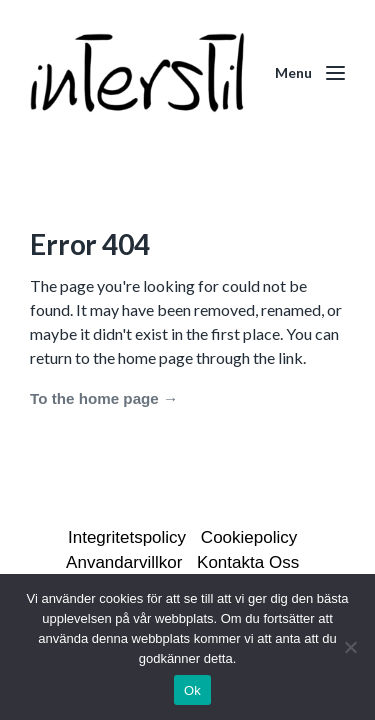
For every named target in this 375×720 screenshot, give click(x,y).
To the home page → (104, 398)
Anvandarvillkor (124, 562)
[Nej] (350, 647)
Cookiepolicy (249, 537)
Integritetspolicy (127, 537)
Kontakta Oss (248, 562)
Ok (192, 690)
